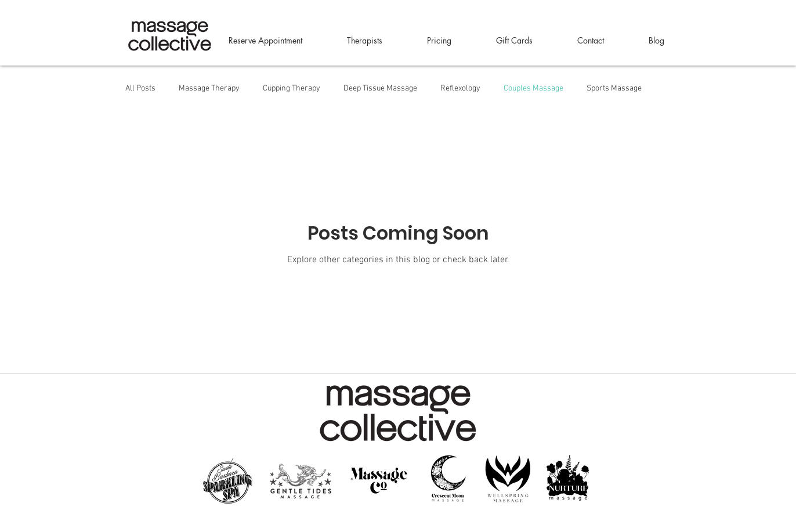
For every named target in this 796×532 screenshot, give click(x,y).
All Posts (140, 88)
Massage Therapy (209, 88)
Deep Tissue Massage (380, 88)
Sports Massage (614, 88)
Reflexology (460, 88)
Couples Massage (533, 88)
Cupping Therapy (292, 88)
